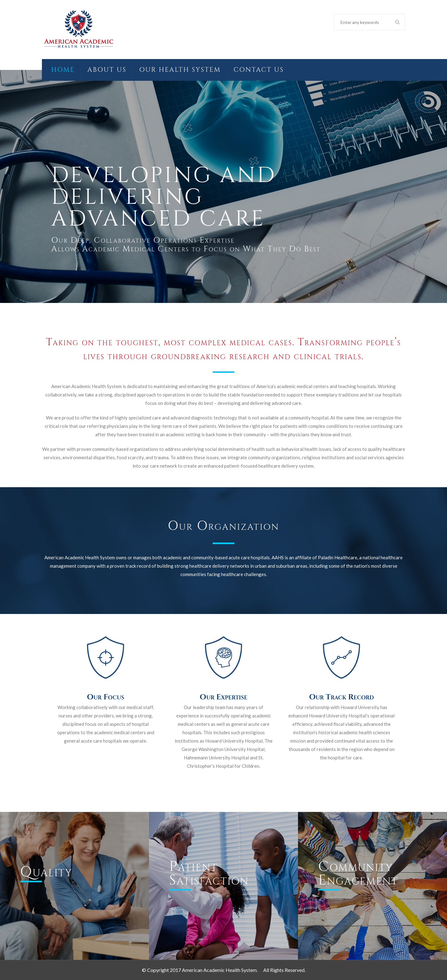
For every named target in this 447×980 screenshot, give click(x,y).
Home (63, 70)
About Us (107, 70)
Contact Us (259, 70)
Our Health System (180, 70)
